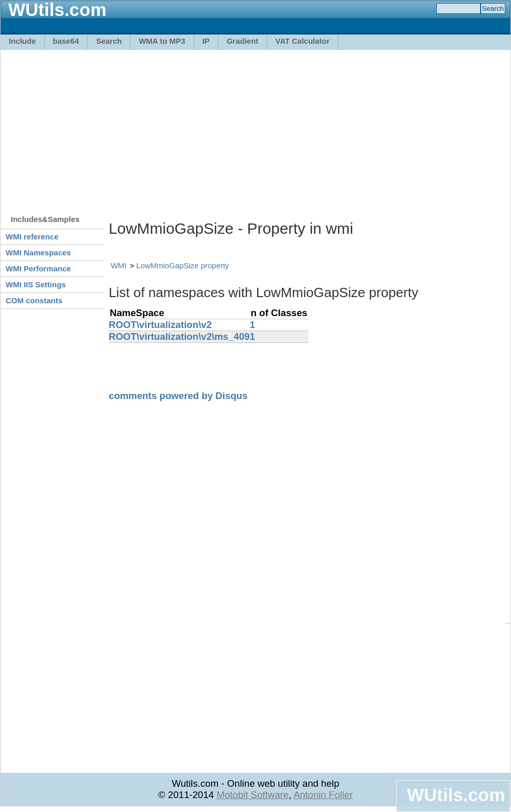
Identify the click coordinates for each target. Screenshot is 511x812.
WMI (119, 265)
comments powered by (178, 396)
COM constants (34, 300)
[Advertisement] (201, 127)
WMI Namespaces (38, 253)
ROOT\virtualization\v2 (160, 325)
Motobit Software (252, 795)
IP (206, 41)
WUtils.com (456, 795)
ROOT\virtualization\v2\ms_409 (179, 336)
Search (109, 41)
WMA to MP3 (162, 41)
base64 (66, 41)
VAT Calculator (303, 41)
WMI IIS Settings (36, 284)
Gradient (243, 41)
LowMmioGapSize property (183, 265)
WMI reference (32, 237)
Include (22, 41)
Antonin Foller (323, 795)
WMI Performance (38, 269)
